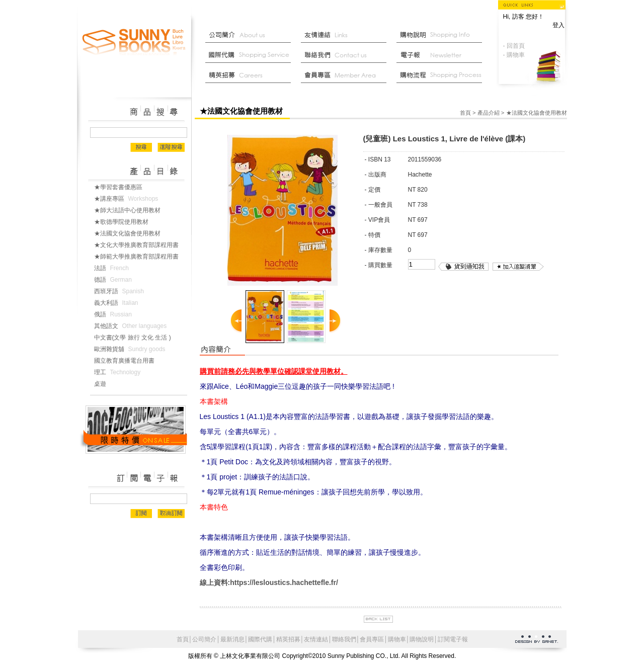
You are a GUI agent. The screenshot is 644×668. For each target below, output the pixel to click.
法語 (113, 268)
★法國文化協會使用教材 (131, 233)
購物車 (397, 639)
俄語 (115, 314)
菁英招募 (251, 75)
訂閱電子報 (453, 639)
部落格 (442, 55)
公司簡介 (251, 35)
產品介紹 (489, 113)
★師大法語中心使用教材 (131, 210)
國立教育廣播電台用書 (128, 361)
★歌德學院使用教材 (125, 222)
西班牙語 (121, 291)
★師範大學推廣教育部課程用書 (140, 257)
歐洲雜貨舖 (132, 349)
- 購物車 (514, 55)
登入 (558, 25)
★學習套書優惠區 (122, 187)
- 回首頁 (514, 46)
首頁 (465, 113)
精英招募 (288, 639)
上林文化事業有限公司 (134, 43)
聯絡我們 (346, 55)
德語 (115, 280)
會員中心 (346, 75)
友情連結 (346, 35)
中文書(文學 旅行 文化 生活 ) (137, 338)
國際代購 (251, 55)
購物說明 (442, 35)
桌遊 (104, 384)
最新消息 (442, 75)
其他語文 (133, 326)
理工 (119, 372)
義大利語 (118, 303)
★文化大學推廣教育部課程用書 (140, 245)
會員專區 (372, 639)
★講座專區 (128, 199)
